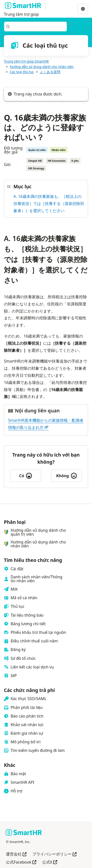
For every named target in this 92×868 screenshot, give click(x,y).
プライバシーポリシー (54, 854)
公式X (50, 862)
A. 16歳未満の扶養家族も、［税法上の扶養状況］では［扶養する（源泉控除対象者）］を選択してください (49, 203)
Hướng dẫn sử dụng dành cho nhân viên (42, 67)
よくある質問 (50, 72)
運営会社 (16, 854)
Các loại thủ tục (22, 72)
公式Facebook (21, 862)
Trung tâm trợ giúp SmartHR (26, 61)
